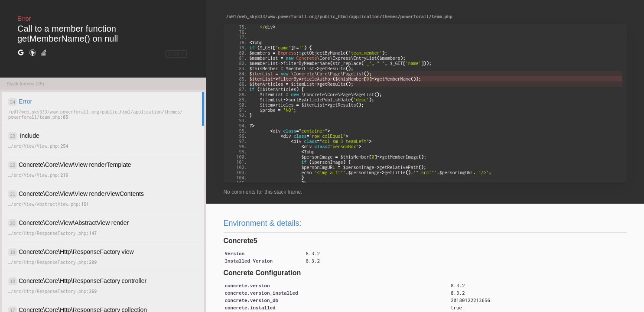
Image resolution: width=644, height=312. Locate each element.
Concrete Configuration (262, 273)
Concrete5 (241, 241)
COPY (176, 54)
